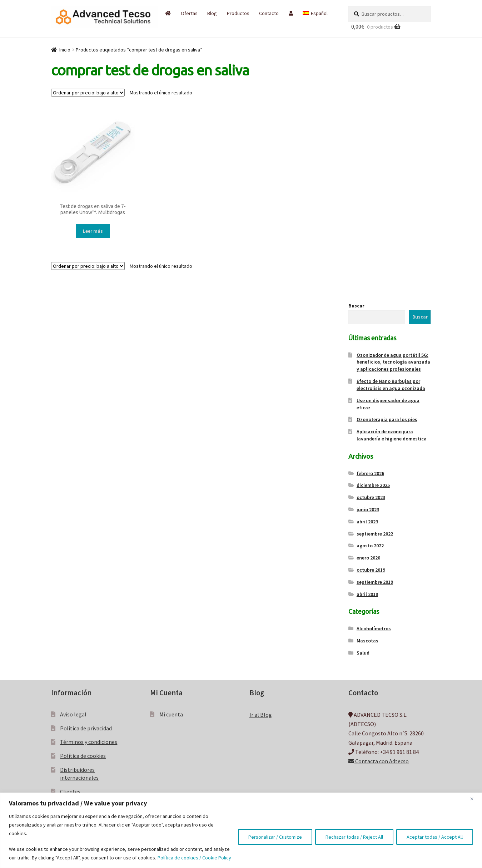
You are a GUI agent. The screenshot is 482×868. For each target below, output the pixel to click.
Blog (212, 13)
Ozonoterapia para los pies (387, 419)
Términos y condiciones (89, 742)
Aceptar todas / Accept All (435, 837)
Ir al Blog (261, 715)
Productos (238, 13)
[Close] (474, 799)
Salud (363, 653)
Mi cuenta (171, 714)
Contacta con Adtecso (379, 761)
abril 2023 (367, 522)
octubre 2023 (371, 497)
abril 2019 (367, 594)
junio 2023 (368, 509)
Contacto (269, 13)
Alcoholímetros (374, 628)
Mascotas (367, 641)
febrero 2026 (370, 473)
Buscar (356, 306)
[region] (241, 830)
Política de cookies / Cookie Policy (194, 858)
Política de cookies (83, 756)
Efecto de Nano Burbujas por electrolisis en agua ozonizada (391, 385)
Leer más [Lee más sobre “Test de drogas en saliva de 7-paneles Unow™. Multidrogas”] (93, 231)
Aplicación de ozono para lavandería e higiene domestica (392, 435)
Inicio (65, 50)
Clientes (70, 791)
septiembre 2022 (375, 534)
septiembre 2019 (375, 582)
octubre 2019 (371, 570)
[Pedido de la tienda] (88, 93)
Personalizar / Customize (275, 837)
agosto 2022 (370, 546)
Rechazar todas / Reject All (354, 837)
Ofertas (189, 13)
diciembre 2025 (373, 485)
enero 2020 (368, 558)
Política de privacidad (86, 728)
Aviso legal (73, 714)
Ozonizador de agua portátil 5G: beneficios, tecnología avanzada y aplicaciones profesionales (393, 362)
